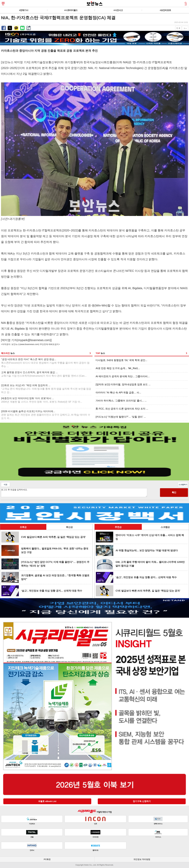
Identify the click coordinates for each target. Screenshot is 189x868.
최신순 (69, 527)
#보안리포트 (165, 10)
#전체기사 (24, 10)
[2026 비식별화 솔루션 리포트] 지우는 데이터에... (46, 415)
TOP (100, 353)
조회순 (23, 527)
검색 (186, 4)
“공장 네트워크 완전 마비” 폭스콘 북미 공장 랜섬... (45, 363)
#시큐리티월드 (71, 10)
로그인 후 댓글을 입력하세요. (74, 493)
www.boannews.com (29, 344)
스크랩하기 (183, 485)
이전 (5, 485)
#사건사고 (118, 10)
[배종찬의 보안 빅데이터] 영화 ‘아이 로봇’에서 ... (42, 400)
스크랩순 (165, 527)
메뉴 (3, 4)
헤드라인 (8, 353)
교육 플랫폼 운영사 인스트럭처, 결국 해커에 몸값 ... (44, 374)
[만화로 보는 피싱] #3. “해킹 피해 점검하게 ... (46, 389)
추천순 (118, 527)
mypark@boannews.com (34, 340)
